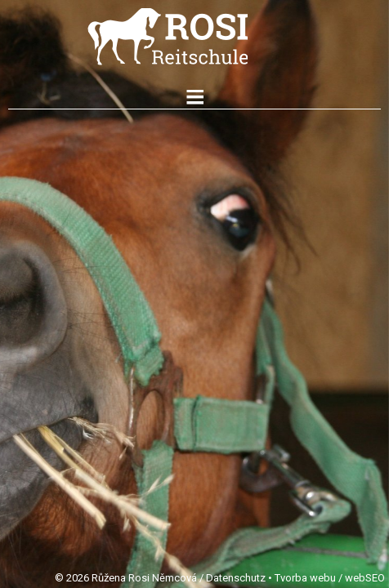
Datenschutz (236, 578)
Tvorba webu (305, 578)
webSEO (365, 578)
